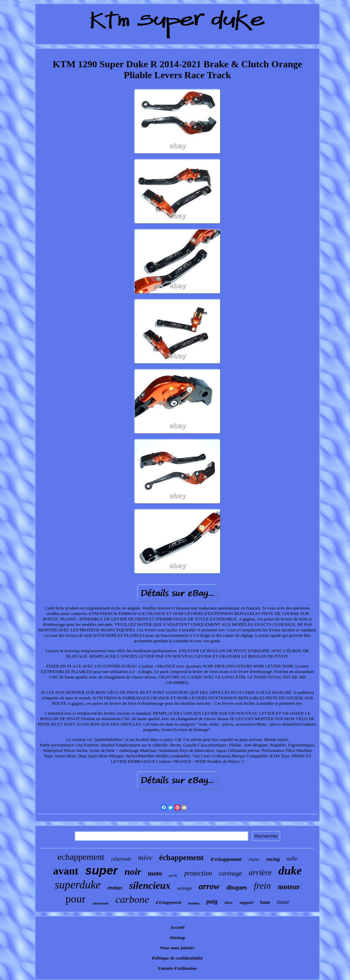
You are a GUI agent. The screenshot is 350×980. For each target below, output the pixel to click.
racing (273, 859)
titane (283, 902)
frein (262, 886)
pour (76, 899)
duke (290, 871)
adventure (100, 903)
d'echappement (226, 859)
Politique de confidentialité (178, 958)
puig (212, 901)
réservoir (121, 859)
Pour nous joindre (177, 948)
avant (66, 871)
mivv (145, 858)
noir (133, 872)
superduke (78, 885)
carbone (132, 899)
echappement (81, 857)
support (246, 902)
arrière (260, 872)
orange (185, 888)
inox (229, 902)
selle (292, 859)
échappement (181, 858)
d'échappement (169, 902)
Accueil (177, 927)
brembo (194, 903)
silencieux (150, 885)
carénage (231, 873)
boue (265, 902)
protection (198, 873)
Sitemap (177, 937)
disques (237, 887)
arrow (209, 886)
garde (173, 875)
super (101, 870)
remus (115, 888)
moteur (289, 887)
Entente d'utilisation (177, 968)
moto (155, 873)
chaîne (254, 859)
